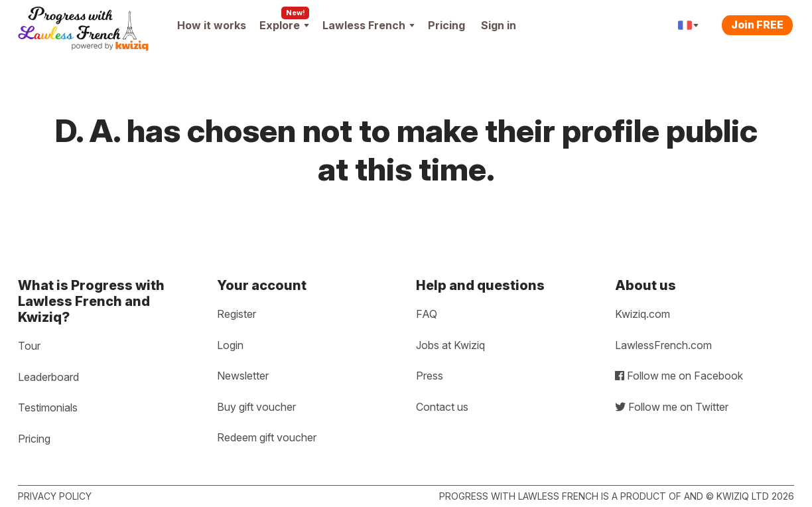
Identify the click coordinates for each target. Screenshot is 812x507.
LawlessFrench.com (663, 345)
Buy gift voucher (256, 407)
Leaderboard (48, 377)
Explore (284, 25)
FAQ (427, 314)
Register (237, 314)
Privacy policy (55, 496)
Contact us (442, 407)
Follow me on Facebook (679, 376)
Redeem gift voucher (267, 437)
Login (230, 345)
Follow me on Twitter (672, 407)
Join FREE (757, 25)
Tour (29, 346)
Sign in (499, 25)
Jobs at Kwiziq (450, 345)
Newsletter (243, 376)
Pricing (446, 25)
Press (430, 376)
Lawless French (369, 25)
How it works (212, 25)
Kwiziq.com (643, 314)
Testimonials (48, 407)
